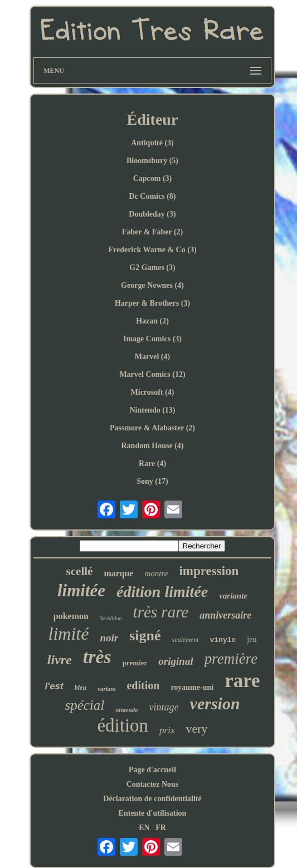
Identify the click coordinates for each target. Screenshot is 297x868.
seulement (186, 640)
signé (145, 636)
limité (69, 634)
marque (118, 573)
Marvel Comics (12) (152, 374)
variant (106, 689)
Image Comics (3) (152, 339)
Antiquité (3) (152, 143)
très (97, 657)
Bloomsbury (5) (152, 161)
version (215, 703)
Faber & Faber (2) (153, 232)
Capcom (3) (153, 178)
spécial (84, 705)
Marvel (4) (152, 357)
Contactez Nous (153, 784)
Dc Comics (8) (153, 196)
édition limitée (162, 592)
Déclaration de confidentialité (152, 799)
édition (123, 725)
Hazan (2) (152, 321)
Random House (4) (152, 446)
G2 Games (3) (152, 268)
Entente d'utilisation (153, 813)
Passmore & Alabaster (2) (152, 428)
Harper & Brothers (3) (152, 303)
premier (135, 663)
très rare (161, 612)
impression (209, 571)
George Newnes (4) (152, 285)
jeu (252, 639)
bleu (81, 688)
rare (242, 681)
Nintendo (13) (152, 410)
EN (144, 828)
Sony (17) (152, 481)
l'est (54, 686)
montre (156, 573)
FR (161, 828)
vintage (164, 707)
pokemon (71, 616)
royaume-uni (192, 687)
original (176, 661)
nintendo (126, 710)
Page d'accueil (152, 770)
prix (167, 730)
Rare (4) (152, 464)
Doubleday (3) (152, 214)
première (231, 659)
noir (109, 638)
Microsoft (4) (153, 392)
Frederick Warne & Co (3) (152, 250)
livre (60, 660)
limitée (81, 590)
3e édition (111, 618)
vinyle (223, 640)
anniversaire (225, 615)
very (196, 729)
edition (143, 685)
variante (233, 596)
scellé (80, 571)
